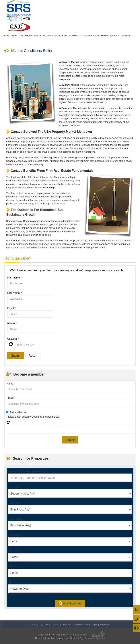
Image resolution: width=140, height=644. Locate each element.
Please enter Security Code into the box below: (33, 417)
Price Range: (16, 503)
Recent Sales (63, 36)
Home (6, 36)
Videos (38, 36)
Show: (12, 582)
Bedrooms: (15, 535)
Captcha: (13, 339)
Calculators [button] (91, 36)
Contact (125, 36)
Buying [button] (77, 36)
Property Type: (17, 487)
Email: (12, 308)
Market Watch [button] (110, 36)
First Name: (15, 278)
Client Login (91, 624)
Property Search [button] (22, 36)
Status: (13, 566)
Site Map (104, 624)
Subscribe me (18, 412)
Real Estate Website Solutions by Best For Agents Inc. (63, 638)
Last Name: (15, 293)
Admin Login (38, 624)
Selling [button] (48, 36)
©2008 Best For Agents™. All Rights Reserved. (63, 635)
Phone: (12, 323)
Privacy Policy (54, 624)
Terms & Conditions (73, 624)
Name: (10, 384)
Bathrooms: (15, 551)
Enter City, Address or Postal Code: (29, 471)
